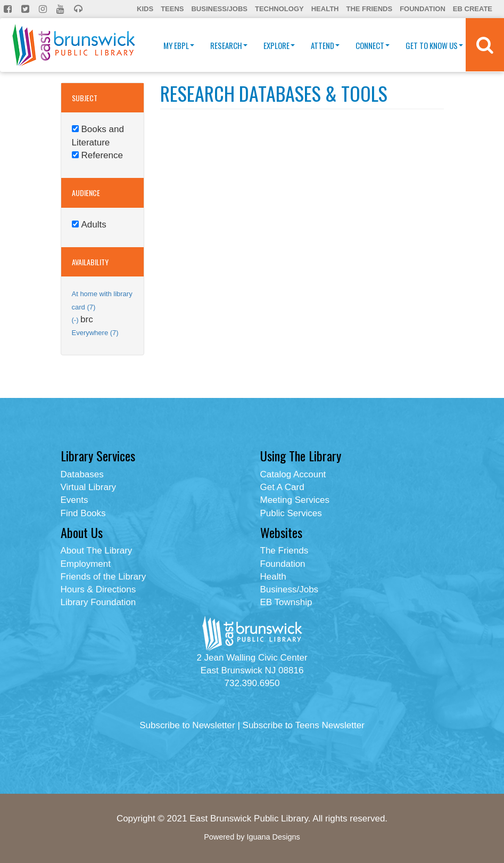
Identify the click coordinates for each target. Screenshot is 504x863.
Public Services (291, 513)
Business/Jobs (219, 9)
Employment (86, 564)
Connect (373, 45)
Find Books (83, 513)
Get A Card (282, 487)
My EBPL (179, 45)
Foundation (423, 9)
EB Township (286, 602)
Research (229, 45)
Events (75, 500)
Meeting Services (295, 500)
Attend (325, 45)
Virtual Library (89, 487)
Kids (145, 9)
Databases (82, 474)
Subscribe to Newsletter (187, 725)
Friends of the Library (104, 577)
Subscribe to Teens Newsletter (304, 725)
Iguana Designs (273, 837)
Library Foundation (98, 602)
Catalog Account (293, 474)
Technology (279, 9)
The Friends (369, 9)
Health (325, 9)
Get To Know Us (434, 45)
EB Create (473, 9)
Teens (172, 9)
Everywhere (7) (95, 333)
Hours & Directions (98, 589)
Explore (279, 45)
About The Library (97, 551)
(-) (76, 320)
